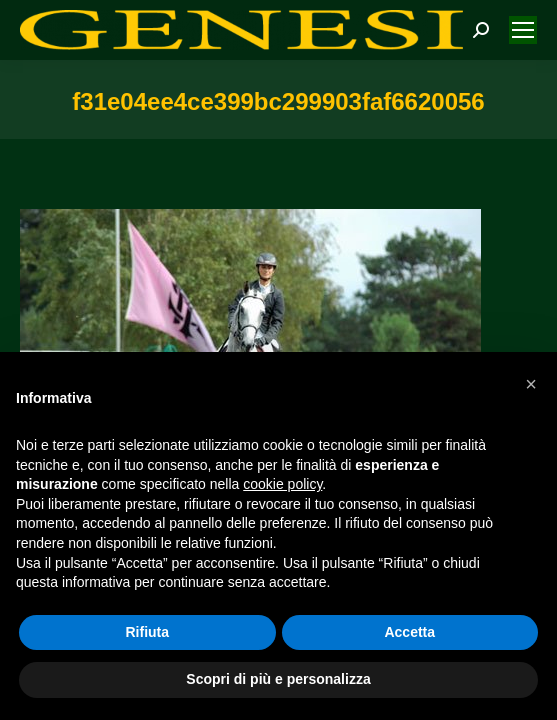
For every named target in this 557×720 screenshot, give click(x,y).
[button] (531, 384)
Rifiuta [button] (147, 632)
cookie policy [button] (282, 484)
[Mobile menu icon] (523, 30)
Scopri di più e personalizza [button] (278, 679)
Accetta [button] (409, 632)
